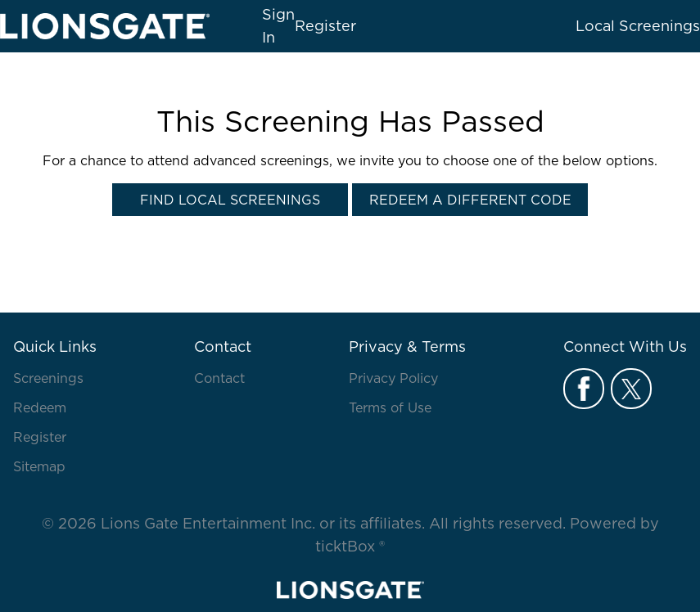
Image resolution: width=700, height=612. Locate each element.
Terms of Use (390, 407)
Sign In (278, 26)
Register (325, 26)
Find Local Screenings (230, 200)
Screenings (48, 378)
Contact (219, 378)
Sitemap (39, 466)
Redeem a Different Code (470, 200)
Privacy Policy (393, 378)
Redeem (40, 407)
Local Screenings (638, 26)
